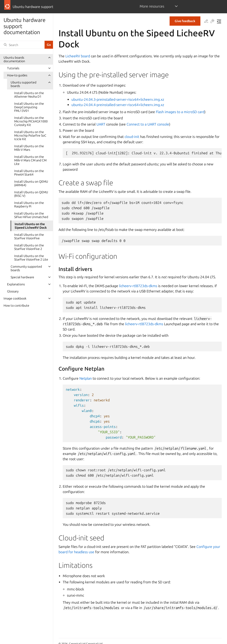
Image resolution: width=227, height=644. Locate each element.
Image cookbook (15, 298)
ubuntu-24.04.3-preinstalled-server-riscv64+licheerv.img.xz (118, 99)
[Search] (22, 45)
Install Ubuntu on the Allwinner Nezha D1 (29, 95)
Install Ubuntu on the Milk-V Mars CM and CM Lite (30, 160)
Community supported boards (26, 268)
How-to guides (17, 75)
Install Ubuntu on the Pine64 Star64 (29, 173)
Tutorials (13, 68)
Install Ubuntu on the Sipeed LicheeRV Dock (31, 226)
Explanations (16, 284)
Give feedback (185, 21)
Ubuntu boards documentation (14, 59)
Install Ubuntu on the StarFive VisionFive (29, 236)
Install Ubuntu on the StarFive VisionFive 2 (29, 247)
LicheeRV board (78, 56)
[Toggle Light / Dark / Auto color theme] (212, 21)
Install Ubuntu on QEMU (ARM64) (31, 183)
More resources (152, 6)
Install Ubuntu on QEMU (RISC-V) (31, 194)
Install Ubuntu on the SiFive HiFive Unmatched (31, 215)
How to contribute (16, 306)
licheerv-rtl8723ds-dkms (138, 286)
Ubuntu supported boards (23, 84)
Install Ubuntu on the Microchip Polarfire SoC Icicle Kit (30, 135)
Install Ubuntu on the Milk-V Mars (29, 148)
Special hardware (22, 277)
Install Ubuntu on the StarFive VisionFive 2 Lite (31, 258)
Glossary (13, 291)
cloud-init (132, 137)
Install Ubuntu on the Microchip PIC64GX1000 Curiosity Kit (31, 121)
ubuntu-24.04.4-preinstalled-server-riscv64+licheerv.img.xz (118, 105)
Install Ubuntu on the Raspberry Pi (29, 205)
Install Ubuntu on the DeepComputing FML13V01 (29, 107)
